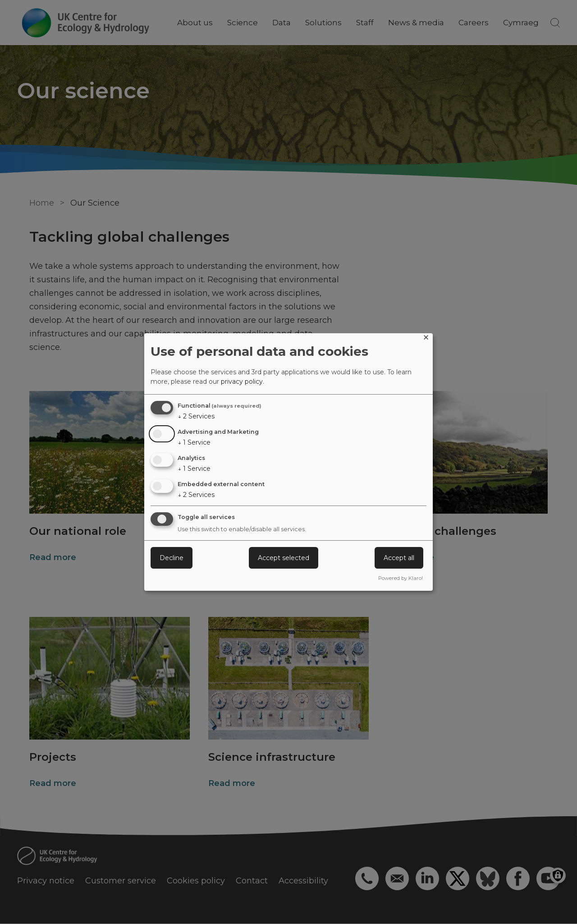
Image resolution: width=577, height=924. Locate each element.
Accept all (399, 558)
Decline (172, 558)
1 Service (194, 442)
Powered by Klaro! (401, 578)
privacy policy (242, 382)
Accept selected (284, 558)
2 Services (196, 416)
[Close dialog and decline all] (426, 339)
